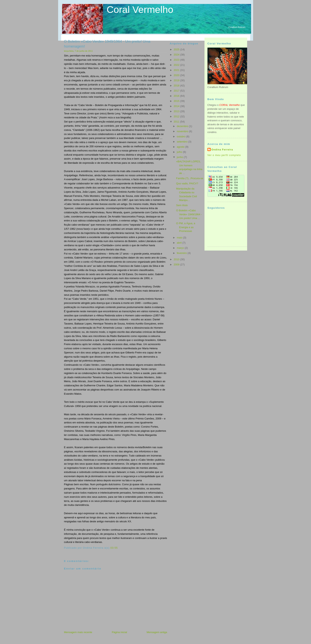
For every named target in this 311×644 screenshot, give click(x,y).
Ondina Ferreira (222, 150)
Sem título (182, 205)
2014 (177, 106)
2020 (177, 75)
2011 (177, 122)
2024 (177, 55)
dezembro (183, 126)
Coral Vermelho (140, 10)
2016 (177, 96)
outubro (181, 136)
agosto (181, 147)
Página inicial (120, 632)
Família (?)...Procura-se (190, 178)
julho (180, 152)
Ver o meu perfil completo (224, 155)
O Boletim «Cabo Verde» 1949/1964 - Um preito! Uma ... (189, 214)
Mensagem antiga (157, 632)
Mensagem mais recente (78, 632)
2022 (177, 65)
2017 (177, 91)
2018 (177, 86)
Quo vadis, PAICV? (187, 183)
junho (180, 157)
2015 (177, 101)
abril (179, 243)
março (181, 248)
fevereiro (182, 253)
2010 (177, 259)
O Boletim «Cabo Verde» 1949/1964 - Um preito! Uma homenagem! (107, 44)
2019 (177, 80)
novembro (183, 131)
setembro (182, 142)
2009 (177, 265)
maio (180, 238)
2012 (177, 116)
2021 (177, 70)
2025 (177, 49)
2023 (177, 60)
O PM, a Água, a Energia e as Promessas (186, 227)
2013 (177, 111)
